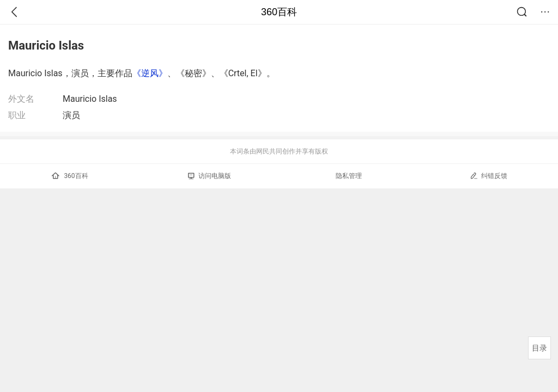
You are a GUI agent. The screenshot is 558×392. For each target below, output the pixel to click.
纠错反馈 (489, 176)
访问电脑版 (210, 176)
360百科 (279, 12)
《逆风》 (150, 73)
